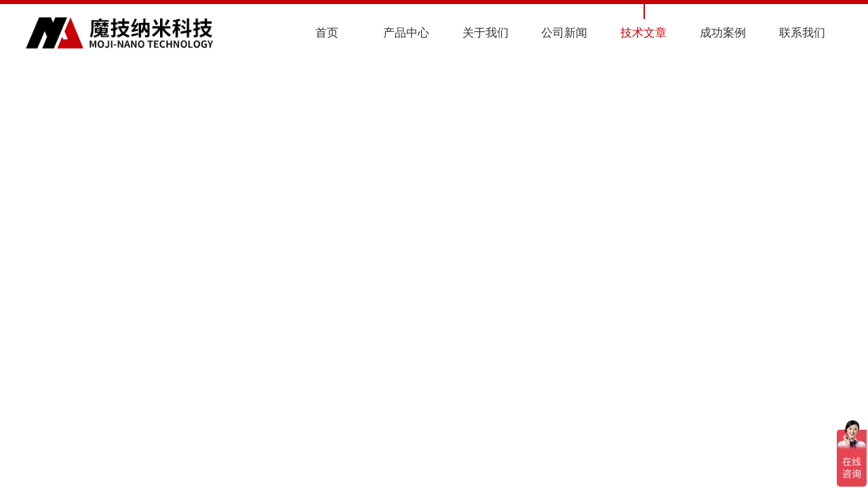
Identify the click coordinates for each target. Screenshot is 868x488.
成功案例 (723, 33)
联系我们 (802, 33)
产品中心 (406, 33)
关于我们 (486, 33)
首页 (327, 33)
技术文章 (644, 33)
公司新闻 (564, 33)
